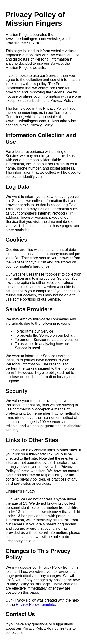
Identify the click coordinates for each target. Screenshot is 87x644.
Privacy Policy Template (35, 604)
